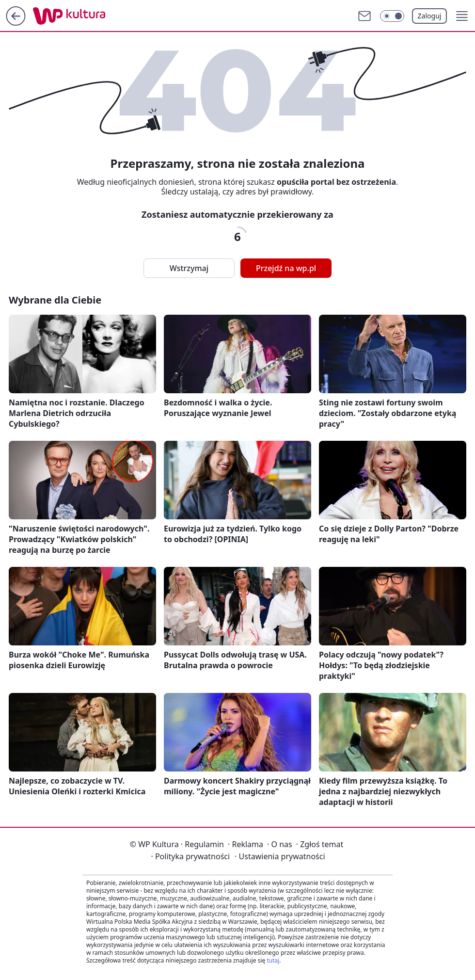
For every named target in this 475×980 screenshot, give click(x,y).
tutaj (273, 960)
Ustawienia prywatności (280, 856)
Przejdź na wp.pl (286, 268)
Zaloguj (430, 16)
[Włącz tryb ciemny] (392, 16)
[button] (462, 16)
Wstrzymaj (189, 268)
